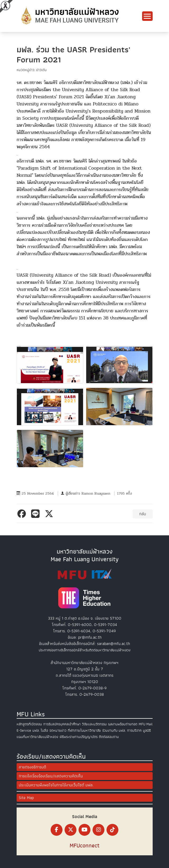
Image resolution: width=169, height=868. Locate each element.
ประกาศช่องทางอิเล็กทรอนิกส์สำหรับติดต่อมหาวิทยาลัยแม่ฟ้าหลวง (85, 650)
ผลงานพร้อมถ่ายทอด (123, 724)
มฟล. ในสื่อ (40, 730)
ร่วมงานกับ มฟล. (114, 730)
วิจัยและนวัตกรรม (94, 724)
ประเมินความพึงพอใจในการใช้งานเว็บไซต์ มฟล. (56, 785)
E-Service (24, 730)
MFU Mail (146, 724)
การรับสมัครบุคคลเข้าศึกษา (62, 724)
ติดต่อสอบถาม (109, 737)
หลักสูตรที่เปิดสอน (29, 724)
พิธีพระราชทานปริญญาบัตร (79, 737)
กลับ (143, 514)
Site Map (26, 798)
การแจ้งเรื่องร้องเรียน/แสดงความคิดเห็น (51, 776)
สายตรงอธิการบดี (32, 767)
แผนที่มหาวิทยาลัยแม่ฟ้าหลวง (37, 737)
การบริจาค (134, 730)
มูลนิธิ (147, 730)
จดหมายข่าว (58, 730)
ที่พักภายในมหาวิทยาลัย (84, 730)
